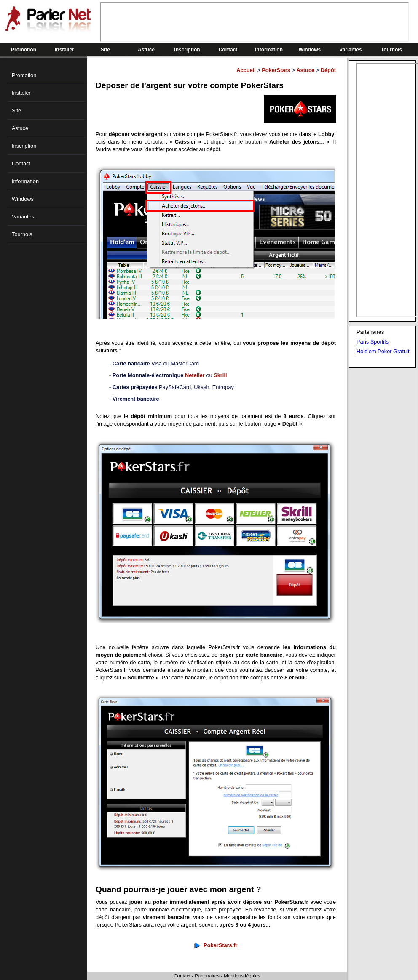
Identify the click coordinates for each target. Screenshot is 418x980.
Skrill (220, 375)
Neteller (195, 375)
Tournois (391, 50)
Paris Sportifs (372, 342)
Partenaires (207, 976)
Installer (64, 50)
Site (105, 50)
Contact (228, 50)
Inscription (187, 50)
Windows (310, 50)
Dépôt (328, 70)
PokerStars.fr (220, 945)
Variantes (350, 50)
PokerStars (276, 70)
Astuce (146, 50)
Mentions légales (242, 976)
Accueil (246, 70)
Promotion (24, 50)
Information (269, 50)
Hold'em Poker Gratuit (383, 351)
